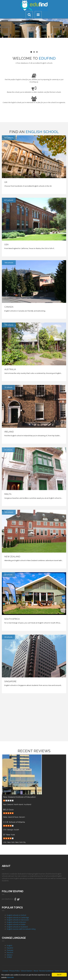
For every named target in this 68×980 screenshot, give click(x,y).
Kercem (22, 817)
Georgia (10, 830)
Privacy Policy (14, 971)
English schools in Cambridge (18, 918)
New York (11, 842)
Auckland (27, 804)
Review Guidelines (46, 971)
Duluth (16, 830)
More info (10, 977)
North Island (19, 804)
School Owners (27, 971)
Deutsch (10, 952)
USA (5, 830)
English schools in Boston (16, 922)
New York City (20, 842)
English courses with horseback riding (21, 929)
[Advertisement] (34, 717)
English (10, 945)
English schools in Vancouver (18, 920)
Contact (5, 971)
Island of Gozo (13, 817)
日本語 (9, 957)
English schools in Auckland (17, 927)
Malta (5, 817)
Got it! (59, 975)
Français (10, 950)
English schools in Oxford (16, 915)
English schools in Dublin (16, 924)
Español (10, 948)
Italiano (10, 955)
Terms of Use (60, 971)
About (36, 971)
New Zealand (8, 804)
